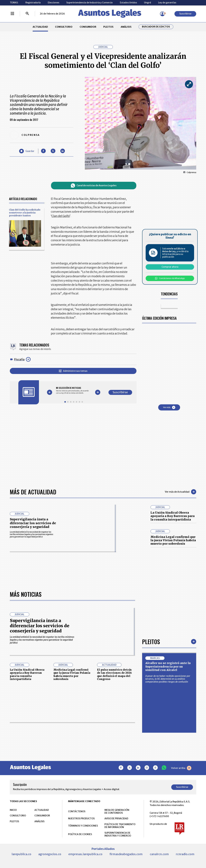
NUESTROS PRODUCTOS (81, 819)
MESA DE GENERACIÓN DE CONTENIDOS (117, 811)
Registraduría (33, 3)
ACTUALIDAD (40, 27)
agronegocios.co (50, 854)
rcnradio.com (185, 854)
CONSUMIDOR (88, 27)
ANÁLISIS (126, 27)
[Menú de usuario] (162, 14)
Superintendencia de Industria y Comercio (89, 3)
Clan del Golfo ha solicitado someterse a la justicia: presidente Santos (25, 213)
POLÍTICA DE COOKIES (80, 834)
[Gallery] (74, 390)
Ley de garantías (167, 3)
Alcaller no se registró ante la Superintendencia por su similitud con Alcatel (168, 666)
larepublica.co (21, 854)
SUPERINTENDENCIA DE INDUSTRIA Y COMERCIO (118, 834)
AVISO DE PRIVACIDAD (116, 819)
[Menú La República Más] (12, 14)
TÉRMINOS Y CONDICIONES (83, 826)
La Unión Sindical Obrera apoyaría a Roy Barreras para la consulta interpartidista (173, 516)
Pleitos (151, 641)
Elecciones (54, 3)
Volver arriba (181, 768)
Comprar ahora (170, 267)
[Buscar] (27, 14)
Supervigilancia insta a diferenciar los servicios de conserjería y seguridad (33, 523)
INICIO (13, 810)
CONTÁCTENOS (77, 811)
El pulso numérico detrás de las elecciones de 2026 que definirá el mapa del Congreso (114, 674)
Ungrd (147, 3)
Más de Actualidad (33, 492)
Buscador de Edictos (156, 27)
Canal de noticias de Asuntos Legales (94, 186)
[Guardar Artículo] (27, 151)
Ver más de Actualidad (180, 492)
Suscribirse (185, 14)
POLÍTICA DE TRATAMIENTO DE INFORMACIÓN (120, 826)
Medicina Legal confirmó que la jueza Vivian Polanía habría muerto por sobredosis (173, 540)
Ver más (169, 407)
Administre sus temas (73, 371)
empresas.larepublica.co (85, 854)
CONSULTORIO (64, 27)
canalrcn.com (159, 854)
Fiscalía (19, 359)
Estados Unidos (128, 3)
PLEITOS (108, 27)
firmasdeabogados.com (126, 854)
